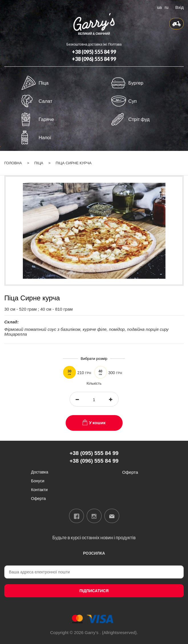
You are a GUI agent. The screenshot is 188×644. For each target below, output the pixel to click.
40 (101, 372)
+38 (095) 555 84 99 (94, 52)
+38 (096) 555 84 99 (94, 59)
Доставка (40, 472)
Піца (39, 163)
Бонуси (38, 481)
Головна (13, 163)
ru (166, 7)
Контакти (39, 490)
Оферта (39, 498)
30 (69, 372)
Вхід (180, 7)
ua (159, 7)
